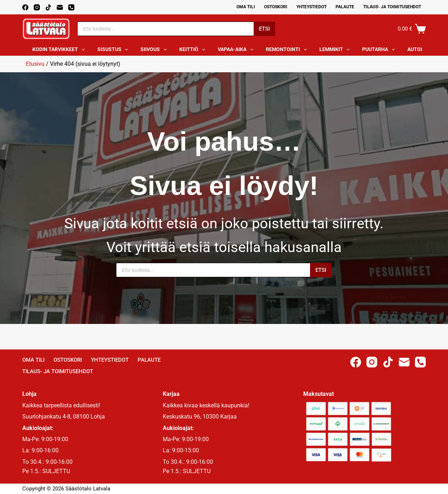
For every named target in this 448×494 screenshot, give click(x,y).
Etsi (264, 29)
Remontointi (288, 50)
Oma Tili (246, 7)
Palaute (345, 7)
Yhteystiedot (311, 7)
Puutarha (380, 50)
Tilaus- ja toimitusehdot (392, 7)
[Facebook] (25, 7)
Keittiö (194, 50)
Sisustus (114, 50)
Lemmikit (336, 50)
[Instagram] (37, 7)
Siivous (155, 50)
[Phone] (71, 7)
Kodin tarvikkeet (60, 50)
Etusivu (35, 64)
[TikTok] (48, 7)
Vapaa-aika (237, 50)
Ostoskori (276, 7)
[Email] (60, 7)
